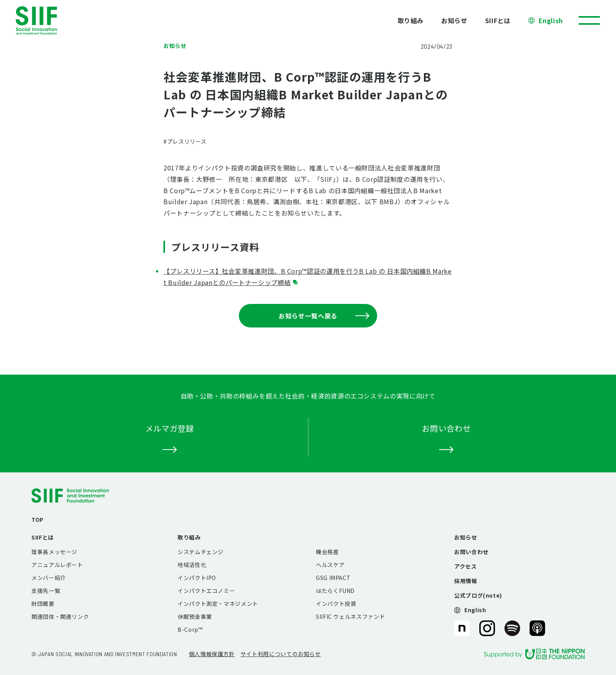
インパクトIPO (197, 578)
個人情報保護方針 (212, 654)
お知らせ (454, 20)
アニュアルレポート (57, 565)
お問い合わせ (471, 552)
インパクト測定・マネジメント (218, 604)
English (551, 20)
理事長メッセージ (54, 552)
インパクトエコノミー (206, 591)
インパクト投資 (336, 604)
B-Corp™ (190, 629)
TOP (38, 520)
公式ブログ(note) (478, 595)
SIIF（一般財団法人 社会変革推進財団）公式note (461, 628)
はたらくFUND (335, 591)
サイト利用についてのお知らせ (281, 654)
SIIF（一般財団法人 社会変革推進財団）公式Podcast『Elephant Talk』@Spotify (512, 628)
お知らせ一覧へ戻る (324, 316)
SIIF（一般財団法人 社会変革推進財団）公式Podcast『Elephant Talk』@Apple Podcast (537, 628)
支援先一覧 (46, 591)
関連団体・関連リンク (60, 616)
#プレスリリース (185, 141)
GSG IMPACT (333, 578)
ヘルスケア (330, 565)
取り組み (411, 20)
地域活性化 (192, 565)
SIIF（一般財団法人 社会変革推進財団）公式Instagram (487, 628)
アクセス (466, 566)
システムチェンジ (201, 552)
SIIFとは (498, 20)
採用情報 (466, 581)
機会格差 (327, 552)
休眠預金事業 (195, 616)
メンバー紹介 (49, 578)
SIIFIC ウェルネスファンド (350, 616)
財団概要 (43, 604)
